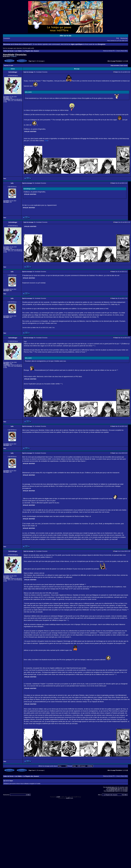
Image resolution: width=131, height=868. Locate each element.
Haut (5, 179)
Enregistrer (102, 44)
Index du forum (8, 51)
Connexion (7, 38)
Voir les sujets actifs (28, 48)
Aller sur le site (65, 36)
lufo (34, 328)
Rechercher (124, 38)
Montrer (33, 132)
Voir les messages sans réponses (12, 48)
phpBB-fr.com (70, 798)
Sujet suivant (124, 65)
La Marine (14, 56)
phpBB (58, 797)
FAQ (118, 38)
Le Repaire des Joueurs (31, 51)
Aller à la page (111, 61)
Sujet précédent (115, 65)
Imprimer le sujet (9, 65)
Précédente (119, 61)
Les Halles (18, 51)
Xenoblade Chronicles (15, 55)
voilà (46, 141)
